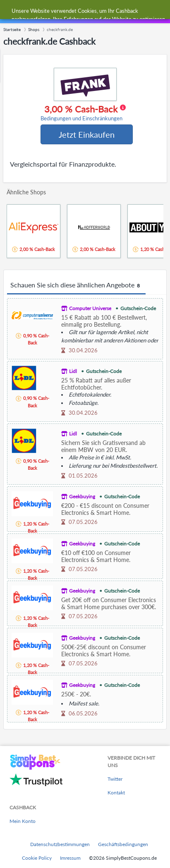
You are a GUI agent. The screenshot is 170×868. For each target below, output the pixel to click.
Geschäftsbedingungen (123, 844)
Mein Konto (23, 821)
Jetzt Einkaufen (87, 134)
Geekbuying (82, 496)
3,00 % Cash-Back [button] (83, 113)
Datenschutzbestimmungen (60, 844)
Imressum (70, 858)
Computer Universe (90, 308)
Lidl (73, 371)
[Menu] (11, 12)
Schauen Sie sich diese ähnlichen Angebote (76, 285)
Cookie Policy (37, 858)
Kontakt (116, 793)
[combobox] (93, 12)
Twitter (115, 779)
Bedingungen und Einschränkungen (81, 118)
